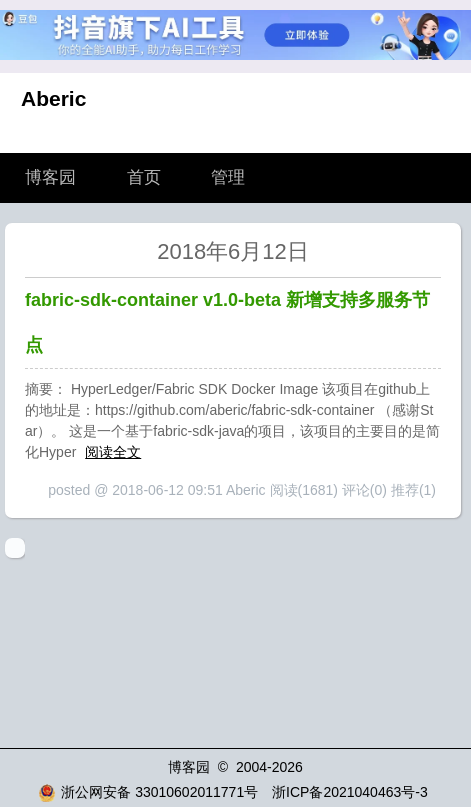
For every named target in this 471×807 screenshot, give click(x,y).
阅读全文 (113, 452)
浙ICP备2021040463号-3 (350, 792)
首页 (144, 177)
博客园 (50, 177)
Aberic (53, 98)
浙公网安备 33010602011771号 (148, 792)
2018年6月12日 (233, 251)
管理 (228, 177)
